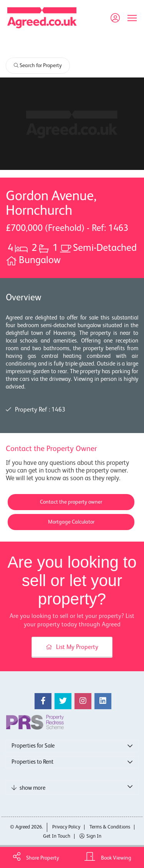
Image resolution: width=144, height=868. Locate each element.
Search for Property (38, 66)
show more (28, 788)
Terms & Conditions (110, 827)
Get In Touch (57, 836)
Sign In (90, 836)
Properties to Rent (32, 762)
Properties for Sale (33, 746)
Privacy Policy (66, 827)
